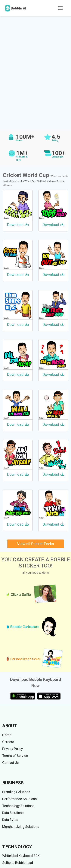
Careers (8, 742)
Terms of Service (15, 756)
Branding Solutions (16, 792)
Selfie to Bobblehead (18, 863)
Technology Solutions (18, 806)
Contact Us (11, 763)
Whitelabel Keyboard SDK (21, 856)
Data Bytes (10, 820)
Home (7, 735)
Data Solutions (13, 813)
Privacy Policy (13, 749)
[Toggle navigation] (60, 8)
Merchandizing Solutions (21, 827)
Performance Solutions (20, 799)
